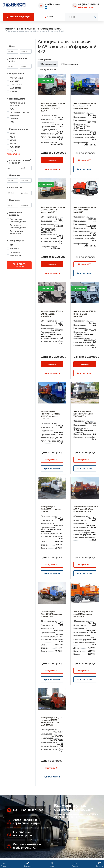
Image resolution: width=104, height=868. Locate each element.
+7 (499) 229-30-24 (89, 4)
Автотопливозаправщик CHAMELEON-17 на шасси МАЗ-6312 (86, 106)
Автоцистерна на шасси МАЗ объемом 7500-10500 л (84, 414)
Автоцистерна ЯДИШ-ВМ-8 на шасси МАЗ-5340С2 (52, 314)
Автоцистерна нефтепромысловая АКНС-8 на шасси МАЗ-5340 (51, 415)
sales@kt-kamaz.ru (52, 4)
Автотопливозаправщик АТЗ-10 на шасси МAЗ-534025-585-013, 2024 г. (53, 107)
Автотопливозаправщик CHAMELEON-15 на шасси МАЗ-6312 (53, 210)
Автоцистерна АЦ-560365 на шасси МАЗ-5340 (51, 509)
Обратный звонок (86, 7)
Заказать (52, 160)
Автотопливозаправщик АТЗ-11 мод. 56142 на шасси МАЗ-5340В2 (86, 509)
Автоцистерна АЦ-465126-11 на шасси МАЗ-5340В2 (52, 614)
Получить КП (85, 160)
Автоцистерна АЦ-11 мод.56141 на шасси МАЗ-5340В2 (83, 614)
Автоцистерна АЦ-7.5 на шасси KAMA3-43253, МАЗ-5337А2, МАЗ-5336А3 (51, 721)
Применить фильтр (19, 265)
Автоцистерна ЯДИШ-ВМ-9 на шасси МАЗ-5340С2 (84, 314)
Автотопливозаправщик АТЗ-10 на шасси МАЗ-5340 (86, 210)
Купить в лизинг (52, 169)
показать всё (13, 154)
